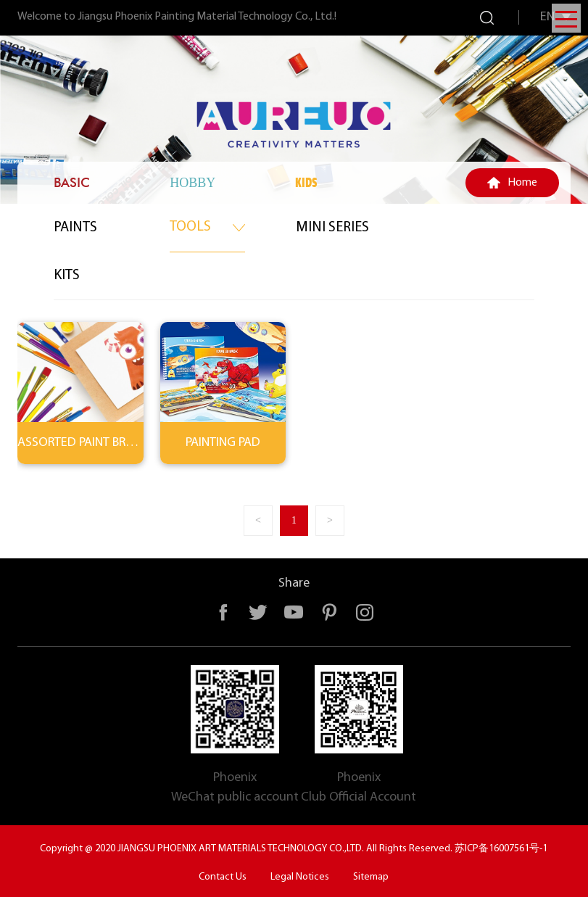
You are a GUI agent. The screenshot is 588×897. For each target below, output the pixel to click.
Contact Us (223, 877)
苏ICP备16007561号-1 (501, 849)
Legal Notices (300, 877)
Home (522, 183)
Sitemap (371, 877)
